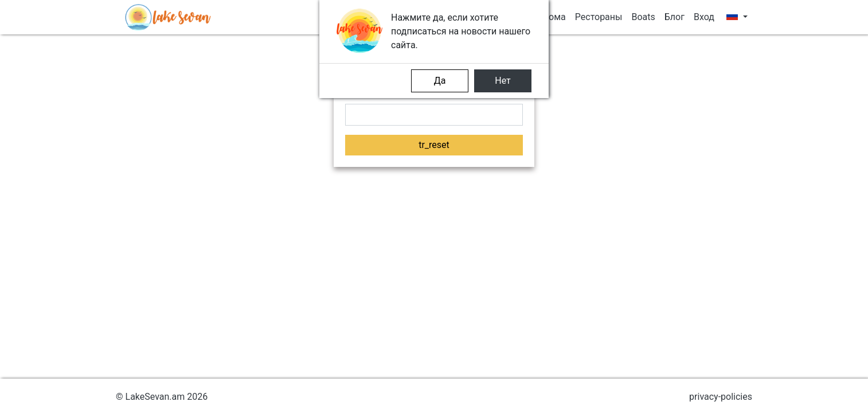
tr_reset (434, 145)
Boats (643, 17)
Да (440, 81)
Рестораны (599, 17)
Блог (675, 17)
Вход (704, 17)
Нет (503, 81)
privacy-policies (721, 397)
